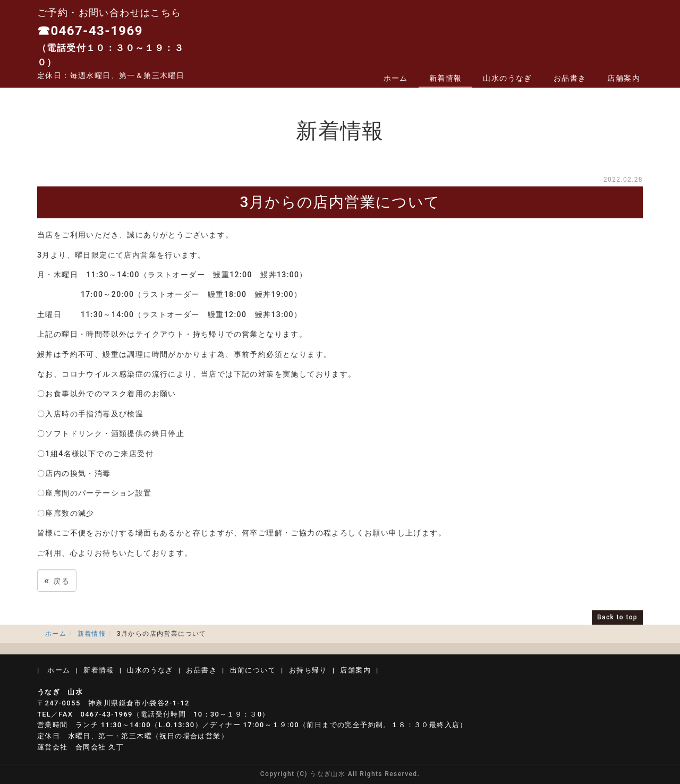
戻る (57, 580)
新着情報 (446, 78)
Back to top (617, 617)
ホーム (396, 78)
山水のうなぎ (507, 78)
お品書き (570, 78)
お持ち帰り (308, 670)
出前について (253, 670)
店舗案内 (624, 78)
